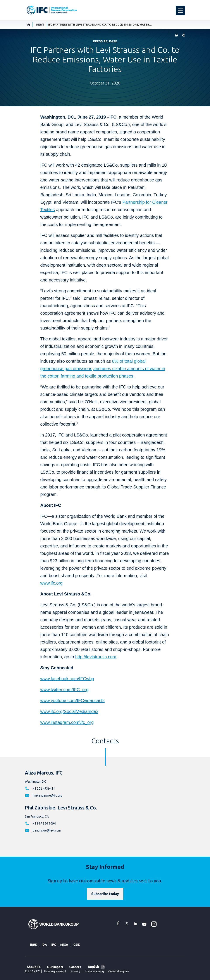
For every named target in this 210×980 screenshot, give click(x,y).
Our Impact (55, 967)
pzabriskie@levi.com (47, 830)
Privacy (76, 971)
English (94, 967)
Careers (75, 967)
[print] (175, 35)
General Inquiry (119, 971)
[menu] (180, 10)
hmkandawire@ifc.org (47, 795)
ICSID (76, 945)
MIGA (64, 945)
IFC (54, 945)
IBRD (34, 945)
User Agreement (55, 971)
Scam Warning (94, 971)
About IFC (34, 967)
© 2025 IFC (32, 971)
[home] (29, 25)
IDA (44, 945)
